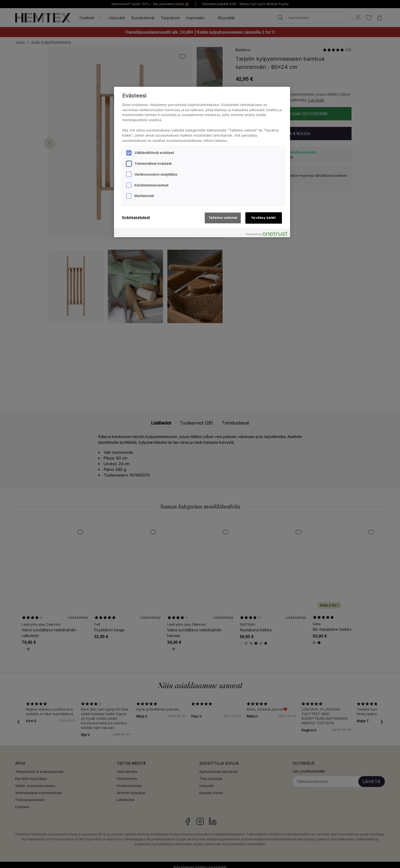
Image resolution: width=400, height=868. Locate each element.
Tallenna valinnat (223, 218)
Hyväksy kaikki (264, 218)
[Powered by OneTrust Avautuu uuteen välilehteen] (267, 234)
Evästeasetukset (136, 217)
